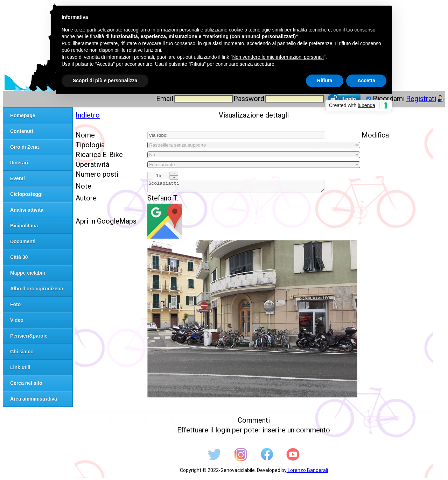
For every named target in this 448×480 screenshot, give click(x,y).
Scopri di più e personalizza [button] (105, 80)
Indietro (88, 115)
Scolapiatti (236, 187)
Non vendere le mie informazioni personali (278, 57)
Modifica (375, 135)
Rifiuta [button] (325, 80)
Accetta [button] (366, 80)
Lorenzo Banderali (307, 472)
